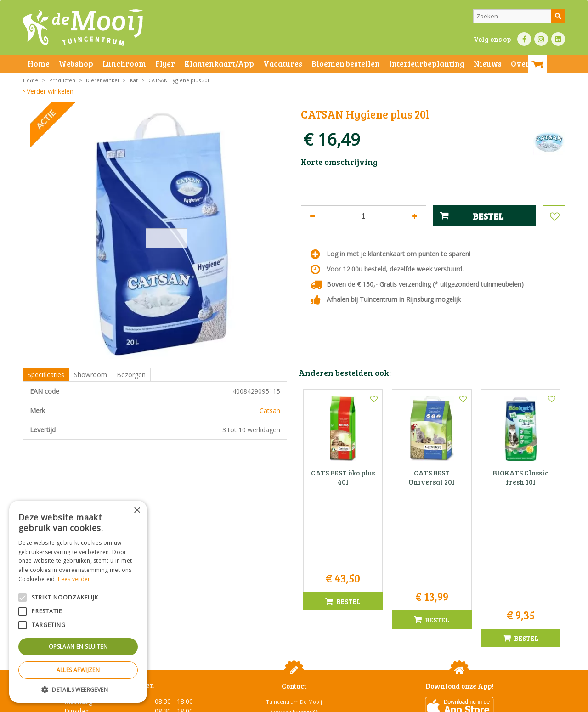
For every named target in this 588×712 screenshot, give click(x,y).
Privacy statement (177, 703)
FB (524, 39)
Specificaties (46, 375)
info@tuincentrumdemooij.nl (297, 621)
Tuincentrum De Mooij (294, 583)
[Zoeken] (519, 16)
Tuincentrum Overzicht (476, 703)
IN (541, 39)
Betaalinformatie (273, 703)
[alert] (78, 602)
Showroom (90, 375)
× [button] (137, 511)
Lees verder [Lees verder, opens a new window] (74, 579)
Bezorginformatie (226, 703)
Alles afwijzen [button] (78, 670)
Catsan (270, 410)
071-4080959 (297, 612)
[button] (78, 689)
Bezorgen (131, 375)
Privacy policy (316, 703)
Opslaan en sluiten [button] (78, 647)
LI (558, 39)
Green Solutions (421, 703)
